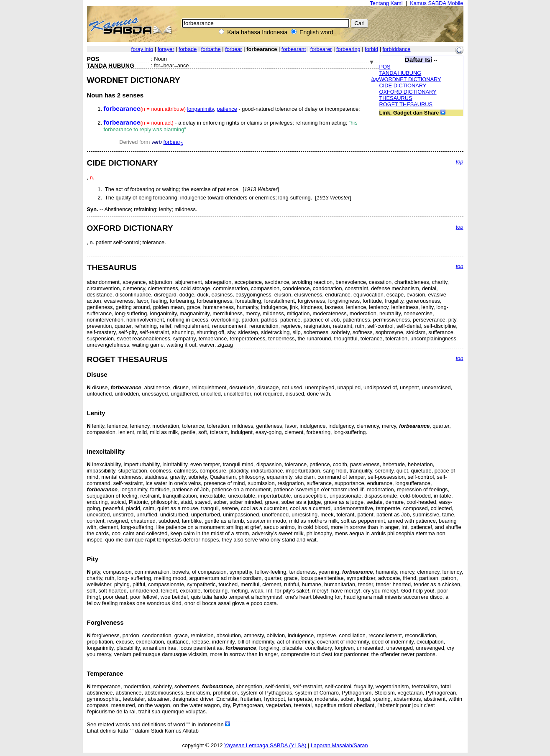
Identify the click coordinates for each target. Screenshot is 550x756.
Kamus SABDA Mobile (436, 3)
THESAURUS (396, 98)
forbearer (321, 49)
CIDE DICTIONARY (403, 86)
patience (227, 109)
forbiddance (397, 49)
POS (385, 67)
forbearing (348, 49)
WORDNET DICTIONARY (410, 79)
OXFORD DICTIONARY (408, 92)
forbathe (211, 49)
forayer (166, 49)
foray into (142, 49)
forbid (371, 49)
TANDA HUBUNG (400, 73)
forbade (188, 49)
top (375, 79)
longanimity (201, 109)
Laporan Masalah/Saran (339, 745)
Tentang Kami (386, 3)
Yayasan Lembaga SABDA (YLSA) (265, 745)
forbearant (294, 49)
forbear (234, 49)
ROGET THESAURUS (406, 104)
